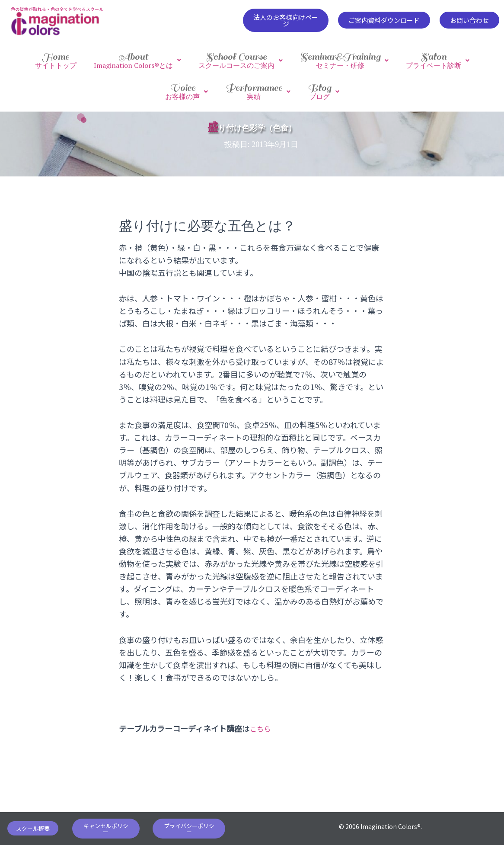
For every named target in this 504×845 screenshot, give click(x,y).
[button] (286, 20)
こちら (262, 720)
